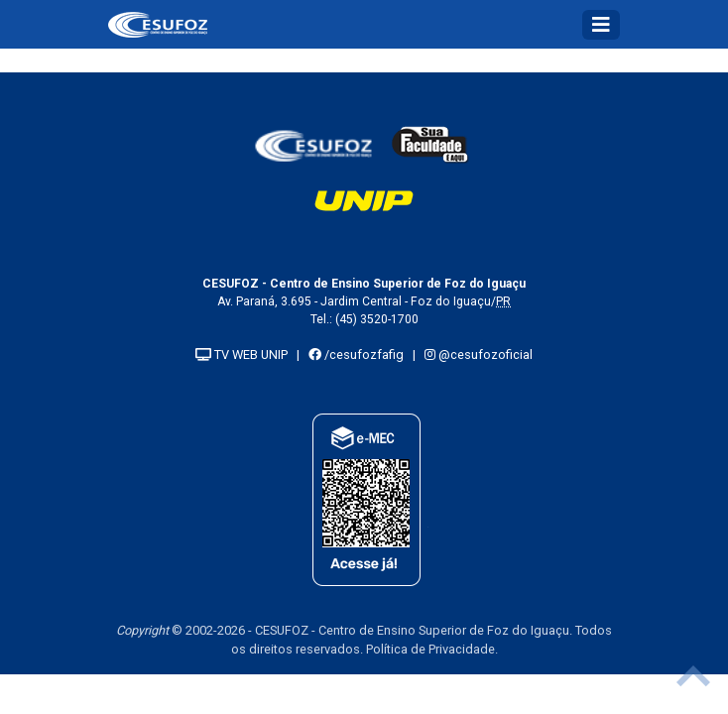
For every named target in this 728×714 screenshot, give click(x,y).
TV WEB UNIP (242, 355)
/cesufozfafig (356, 355)
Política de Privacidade (430, 649)
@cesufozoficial (479, 355)
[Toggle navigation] (601, 25)
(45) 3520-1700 (377, 319)
